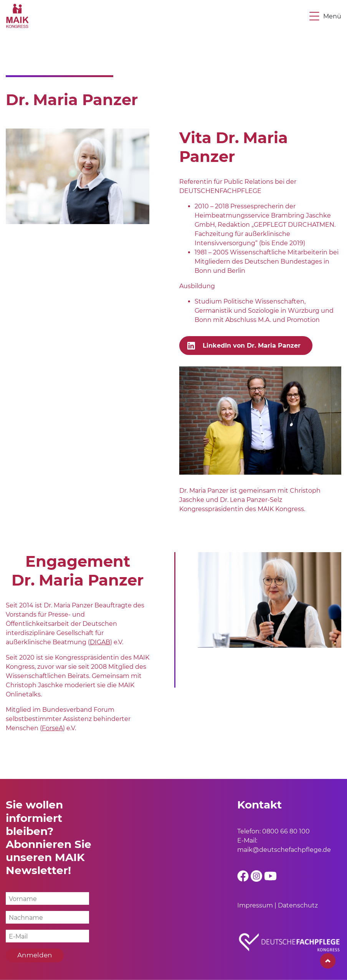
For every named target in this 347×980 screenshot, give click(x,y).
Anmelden (35, 955)
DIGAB (100, 642)
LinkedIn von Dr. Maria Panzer (252, 346)
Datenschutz (298, 905)
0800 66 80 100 (286, 831)
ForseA (52, 728)
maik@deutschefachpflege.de (284, 850)
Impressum (255, 905)
